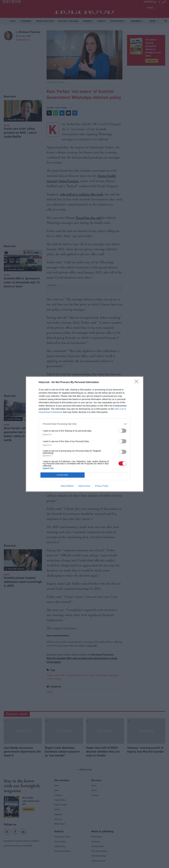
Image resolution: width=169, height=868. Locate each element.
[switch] (122, 431)
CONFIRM (63, 475)
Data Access (84, 486)
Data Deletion (67, 486)
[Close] (137, 382)
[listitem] (85, 424)
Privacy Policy (102, 486)
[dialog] (85, 434)
